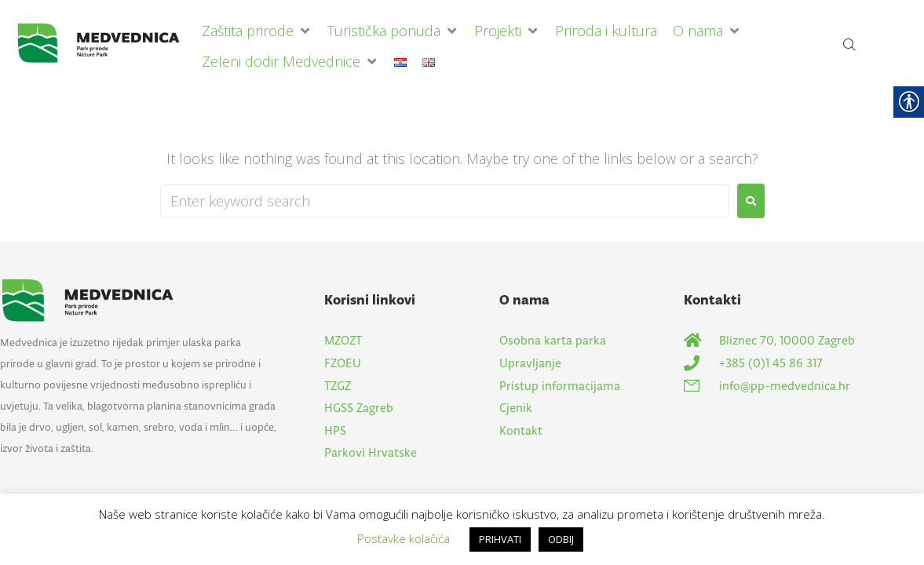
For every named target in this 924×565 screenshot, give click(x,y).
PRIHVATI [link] (500, 539)
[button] (257, 31)
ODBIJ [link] (561, 539)
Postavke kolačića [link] (404, 538)
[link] (105, 47)
